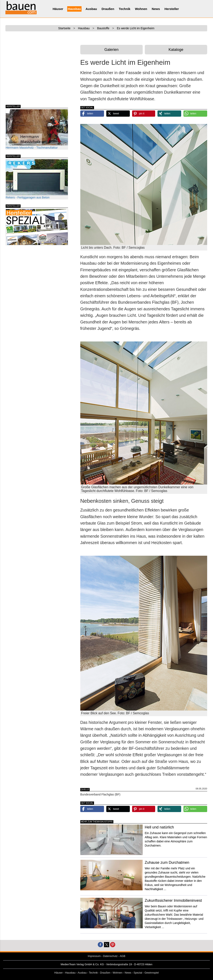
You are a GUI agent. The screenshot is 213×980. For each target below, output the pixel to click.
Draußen (108, 9)
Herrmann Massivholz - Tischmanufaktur (37, 129)
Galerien (111, 50)
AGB (123, 956)
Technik (125, 9)
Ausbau (91, 9)
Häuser (58, 9)
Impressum (94, 956)
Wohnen (141, 9)
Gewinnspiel (152, 973)
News (156, 9)
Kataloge (176, 50)
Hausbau (74, 9)
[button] (92, 114)
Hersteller (172, 9)
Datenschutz (110, 956)
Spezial (138, 973)
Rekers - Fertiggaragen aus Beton (37, 179)
